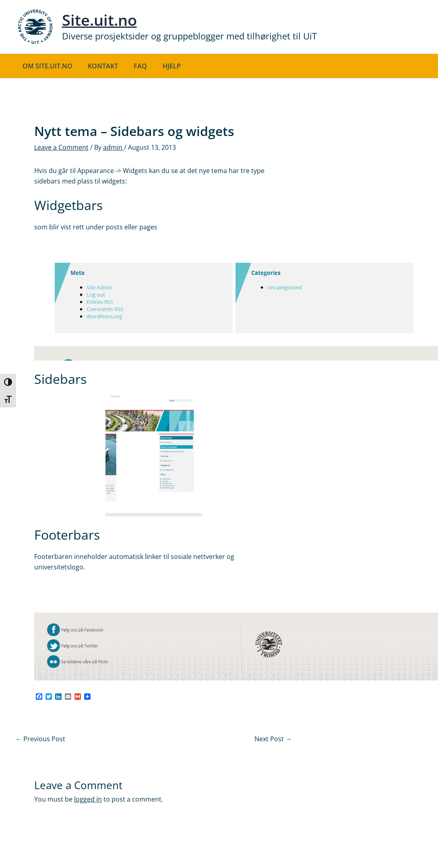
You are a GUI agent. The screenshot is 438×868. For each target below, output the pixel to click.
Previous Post (41, 739)
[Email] (68, 697)
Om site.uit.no (46, 66)
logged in (88, 799)
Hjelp (162, 66)
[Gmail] (78, 697)
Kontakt (99, 66)
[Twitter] (49, 697)
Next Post (273, 739)
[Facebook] (39, 697)
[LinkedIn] (58, 697)
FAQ (134, 66)
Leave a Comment (61, 147)
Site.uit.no (99, 20)
